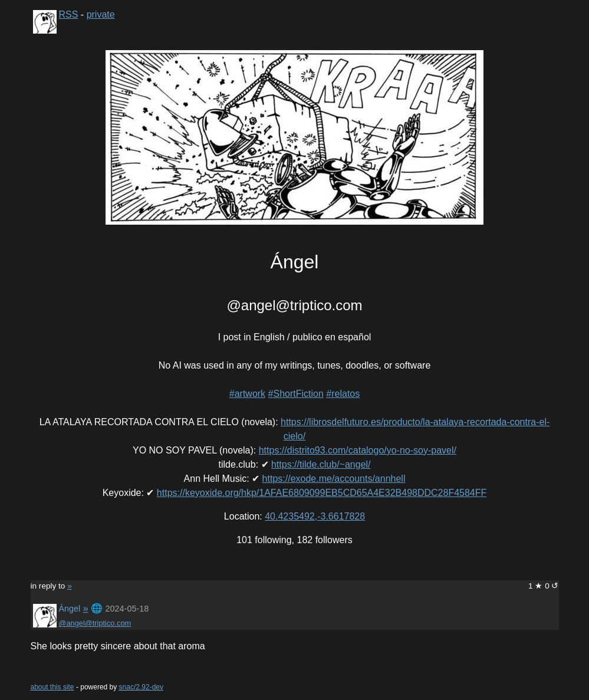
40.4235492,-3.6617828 (315, 516)
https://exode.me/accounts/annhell (334, 479)
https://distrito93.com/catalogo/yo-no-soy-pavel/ (358, 450)
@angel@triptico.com (95, 623)
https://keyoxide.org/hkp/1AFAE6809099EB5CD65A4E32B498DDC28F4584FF (322, 493)
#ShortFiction (296, 394)
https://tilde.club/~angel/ (321, 464)
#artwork (247, 394)
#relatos (343, 394)
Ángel (70, 609)
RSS (69, 14)
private (101, 14)
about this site (52, 687)
